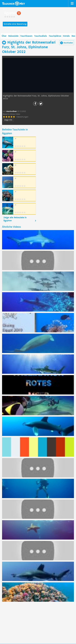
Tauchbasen (26, 36)
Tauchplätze (55, 36)
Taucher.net (13, 3)
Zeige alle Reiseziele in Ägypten (15, 219)
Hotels (66, 36)
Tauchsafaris (41, 36)
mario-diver (12, 111)
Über (4, 36)
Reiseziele (13, 36)
